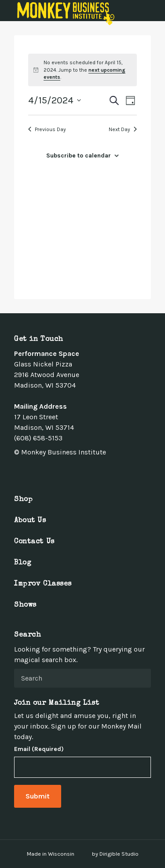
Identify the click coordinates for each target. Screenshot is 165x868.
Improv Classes (43, 584)
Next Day (123, 129)
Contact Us (34, 542)
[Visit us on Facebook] (18, 472)
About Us (30, 521)
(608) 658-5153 (38, 438)
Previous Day (47, 129)
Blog (23, 563)
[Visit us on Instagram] (39, 472)
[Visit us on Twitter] (28, 472)
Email (39, 749)
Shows (25, 605)
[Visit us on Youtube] (60, 472)
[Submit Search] (141, 678)
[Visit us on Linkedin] (49, 472)
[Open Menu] (153, 11)
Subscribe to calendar (79, 156)
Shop (23, 500)
